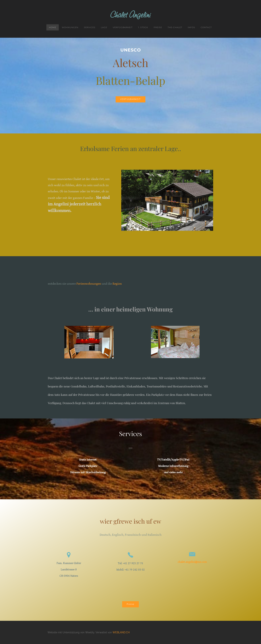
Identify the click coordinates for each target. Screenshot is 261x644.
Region (117, 284)
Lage (104, 27)
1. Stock (143, 27)
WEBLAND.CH (121, 632)
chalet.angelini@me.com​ (192, 562)
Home (53, 27)
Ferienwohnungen (89, 284)
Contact (206, 27)
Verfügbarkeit (123, 27)
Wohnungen (70, 27)
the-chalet (175, 27)
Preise (158, 27)
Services (90, 27)
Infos (191, 27)
